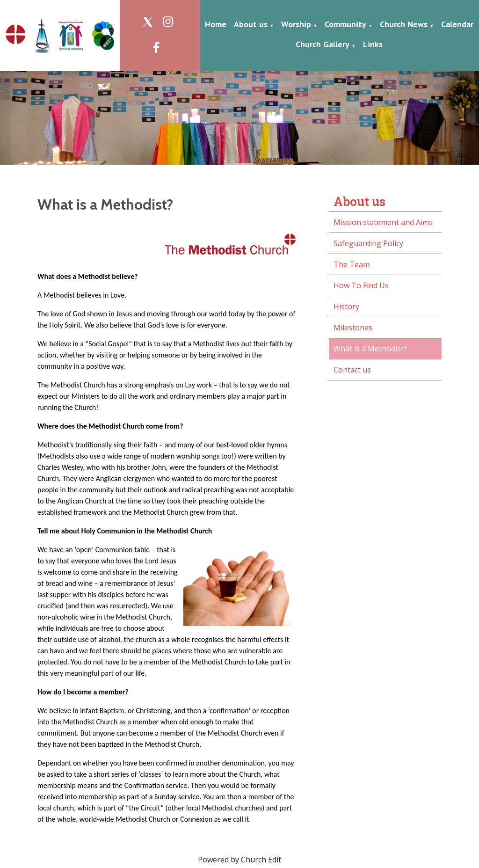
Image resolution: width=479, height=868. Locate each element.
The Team (352, 264)
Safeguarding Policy (368, 243)
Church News (404, 24)
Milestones (353, 328)
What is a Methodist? (370, 349)
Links (373, 44)
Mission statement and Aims (383, 222)
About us (251, 24)
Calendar (457, 24)
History (346, 306)
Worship (296, 24)
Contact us (352, 370)
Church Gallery (323, 44)
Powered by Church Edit (239, 860)
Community (345, 24)
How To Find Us (361, 285)
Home (216, 24)
